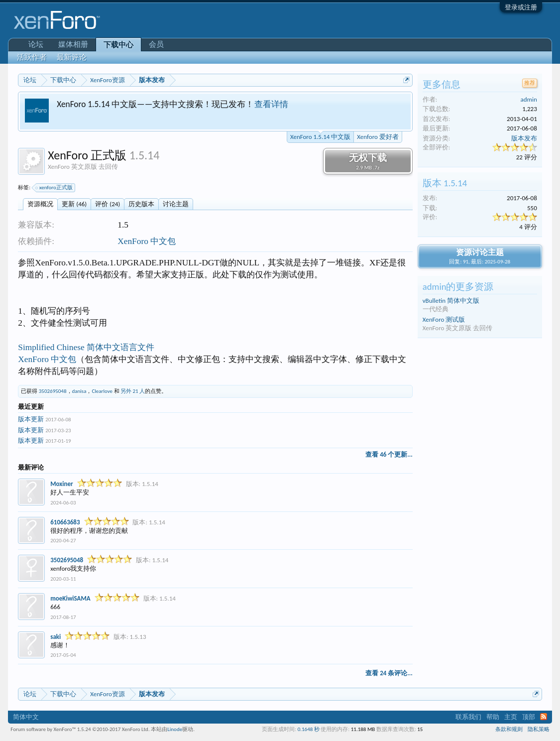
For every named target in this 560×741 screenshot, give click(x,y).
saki (56, 637)
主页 (511, 717)
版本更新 (31, 419)
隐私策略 (539, 729)
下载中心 (118, 45)
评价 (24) (108, 204)
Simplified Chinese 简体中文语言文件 (86, 347)
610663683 (65, 522)
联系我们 (468, 717)
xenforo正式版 (55, 188)
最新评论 (72, 57)
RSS (544, 717)
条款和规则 (509, 729)
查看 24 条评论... (389, 673)
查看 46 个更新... (389, 454)
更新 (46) (74, 204)
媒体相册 (73, 44)
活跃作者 (32, 57)
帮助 (493, 717)
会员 (156, 44)
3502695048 (53, 391)
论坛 (36, 44)
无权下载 (368, 161)
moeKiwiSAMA (70, 598)
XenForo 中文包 (147, 241)
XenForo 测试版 (444, 319)
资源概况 (40, 204)
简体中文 (26, 717)
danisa (79, 391)
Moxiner (61, 484)
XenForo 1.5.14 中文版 (320, 136)
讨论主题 (176, 204)
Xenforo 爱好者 (378, 137)
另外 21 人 (133, 391)
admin (528, 99)
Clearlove (102, 391)
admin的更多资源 (458, 287)
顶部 (529, 717)
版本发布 (524, 138)
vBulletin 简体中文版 (451, 301)
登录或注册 (521, 7)
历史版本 (141, 204)
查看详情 (271, 104)
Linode (175, 729)
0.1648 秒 (309, 729)
